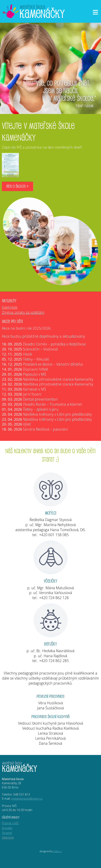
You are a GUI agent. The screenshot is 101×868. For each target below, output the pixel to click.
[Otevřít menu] (95, 12)
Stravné (7, 833)
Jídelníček (10, 307)
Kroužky (7, 828)
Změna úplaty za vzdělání (23, 312)
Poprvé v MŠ (10, 823)
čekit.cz (58, 851)
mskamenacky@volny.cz (27, 799)
